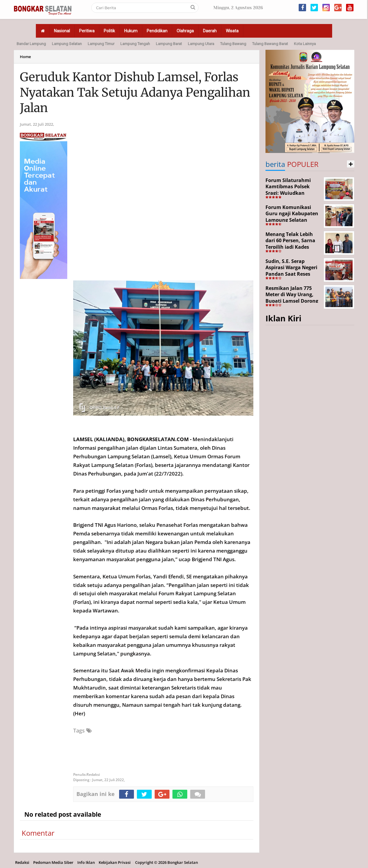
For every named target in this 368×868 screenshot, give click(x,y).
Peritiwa (87, 31)
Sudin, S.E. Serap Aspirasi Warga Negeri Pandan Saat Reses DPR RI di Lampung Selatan (291, 274)
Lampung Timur (101, 44)
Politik (109, 31)
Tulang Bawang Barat (270, 44)
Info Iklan (86, 862)
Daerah (210, 31)
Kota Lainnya (305, 44)
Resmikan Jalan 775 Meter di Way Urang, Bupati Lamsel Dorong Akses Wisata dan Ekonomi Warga (292, 301)
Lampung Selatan (67, 44)
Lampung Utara (201, 44)
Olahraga (185, 31)
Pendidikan (157, 31)
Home (25, 57)
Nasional (62, 31)
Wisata (232, 31)
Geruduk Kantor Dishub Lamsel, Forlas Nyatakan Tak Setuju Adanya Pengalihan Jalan (135, 92)
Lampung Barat (169, 44)
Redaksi (22, 862)
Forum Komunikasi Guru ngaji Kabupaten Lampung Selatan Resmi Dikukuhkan (292, 217)
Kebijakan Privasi (115, 862)
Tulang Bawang (233, 44)
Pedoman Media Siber (53, 862)
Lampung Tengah (135, 44)
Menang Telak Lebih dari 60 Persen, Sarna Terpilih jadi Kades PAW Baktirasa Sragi (290, 244)
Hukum (131, 31)
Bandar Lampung (31, 44)
